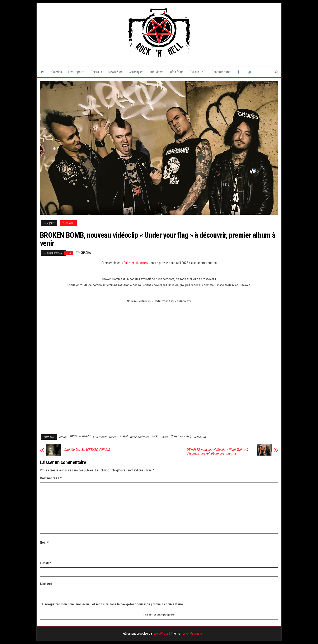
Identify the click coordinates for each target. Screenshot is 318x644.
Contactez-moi (221, 72)
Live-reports (76, 72)
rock (155, 436)
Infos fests (176, 72)
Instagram (250, 72)
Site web (46, 584)
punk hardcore (140, 437)
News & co (115, 72)
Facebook (239, 72)
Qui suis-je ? (198, 72)
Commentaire (51, 478)
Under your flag (181, 436)
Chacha (86, 253)
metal (124, 436)
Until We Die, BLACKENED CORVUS (86, 450)
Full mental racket (135, 263)
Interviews (156, 72)
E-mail (45, 563)
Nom (44, 542)
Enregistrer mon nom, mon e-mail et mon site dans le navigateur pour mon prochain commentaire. (114, 604)
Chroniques (136, 72)
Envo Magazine (192, 633)
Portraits (96, 72)
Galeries (57, 72)
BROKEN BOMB (80, 436)
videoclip (200, 437)
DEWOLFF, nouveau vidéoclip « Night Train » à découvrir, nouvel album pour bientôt (217, 452)
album (63, 437)
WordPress (161, 633)
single (164, 437)
